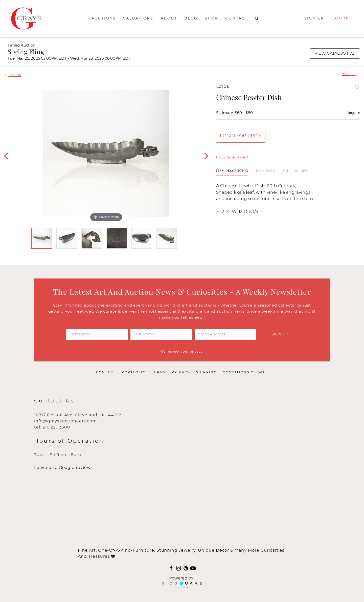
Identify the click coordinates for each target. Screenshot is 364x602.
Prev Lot (13, 75)
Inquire (354, 112)
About (169, 18)
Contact (236, 18)
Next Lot (351, 74)
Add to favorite (357, 87)
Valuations (138, 18)
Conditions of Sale (245, 372)
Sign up (314, 18)
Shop (211, 18)
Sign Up (280, 334)
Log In (341, 18)
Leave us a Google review (62, 468)
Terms (159, 372)
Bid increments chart (232, 157)
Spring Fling (26, 51)
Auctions (104, 18)
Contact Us (54, 401)
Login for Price (241, 136)
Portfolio (134, 372)
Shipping (206, 372)
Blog (191, 18)
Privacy (181, 372)
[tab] (232, 172)
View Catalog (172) (335, 53)
